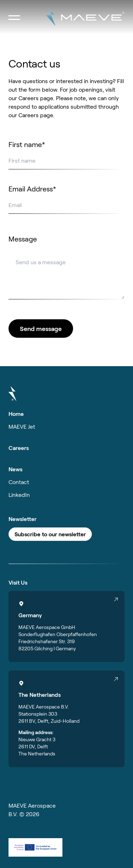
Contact (19, 482)
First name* (27, 144)
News (15, 469)
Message (23, 239)
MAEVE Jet (22, 426)
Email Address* (32, 189)
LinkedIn (19, 495)
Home (16, 414)
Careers (19, 448)
